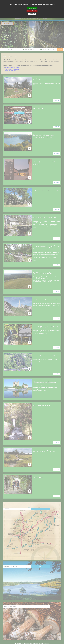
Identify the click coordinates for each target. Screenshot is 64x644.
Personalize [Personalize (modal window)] (32, 14)
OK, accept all (32, 8)
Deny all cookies (32, 11)
